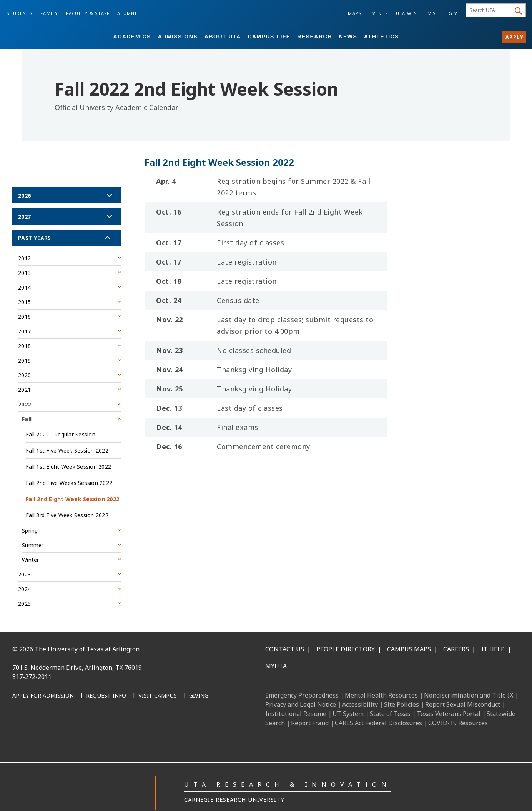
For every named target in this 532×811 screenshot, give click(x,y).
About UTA (223, 37)
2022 (24, 387)
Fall (27, 402)
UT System (348, 696)
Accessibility (360, 687)
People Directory (346, 632)
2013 (24, 256)
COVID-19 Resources (458, 706)
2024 (24, 572)
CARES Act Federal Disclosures (378, 706)
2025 (24, 586)
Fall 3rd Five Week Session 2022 (67, 498)
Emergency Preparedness (302, 678)
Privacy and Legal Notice (301, 687)
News (348, 37)
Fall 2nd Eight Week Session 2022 (72, 482)
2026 (24, 178)
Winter (31, 542)
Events (379, 13)
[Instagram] (55, 712)
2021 (24, 372)
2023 (24, 557)
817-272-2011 (32, 659)
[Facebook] (21, 712)
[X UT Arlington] (71, 712)
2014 (24, 270)
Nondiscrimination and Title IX (469, 678)
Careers (456, 632)
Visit (435, 13)
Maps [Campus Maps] (355, 13)
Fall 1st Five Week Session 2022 (67, 433)
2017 (24, 314)
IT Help (493, 632)
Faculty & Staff (88, 13)
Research (315, 37)
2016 (24, 299)
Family (49, 13)
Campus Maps (409, 632)
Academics (132, 37)
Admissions (178, 37)
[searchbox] (490, 10)
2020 (24, 358)
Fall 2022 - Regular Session (61, 417)
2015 (24, 285)
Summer (33, 528)
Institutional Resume (296, 696)
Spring (30, 513)
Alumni (127, 13)
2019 (24, 343)
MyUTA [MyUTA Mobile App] (276, 649)
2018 (24, 329)
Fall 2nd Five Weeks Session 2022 (69, 465)
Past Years (35, 221)
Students (20, 13)
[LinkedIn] (38, 712)
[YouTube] (88, 712)
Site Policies (401, 687)
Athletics (382, 37)
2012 (24, 241)
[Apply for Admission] (43, 679)
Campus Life (269, 37)
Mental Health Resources (381, 678)
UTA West (408, 13)
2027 (24, 199)
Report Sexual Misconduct (463, 687)
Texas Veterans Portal (449, 696)
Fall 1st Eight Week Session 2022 (68, 449)
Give (454, 13)
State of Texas (390, 696)
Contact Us (285, 632)
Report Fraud (310, 706)
